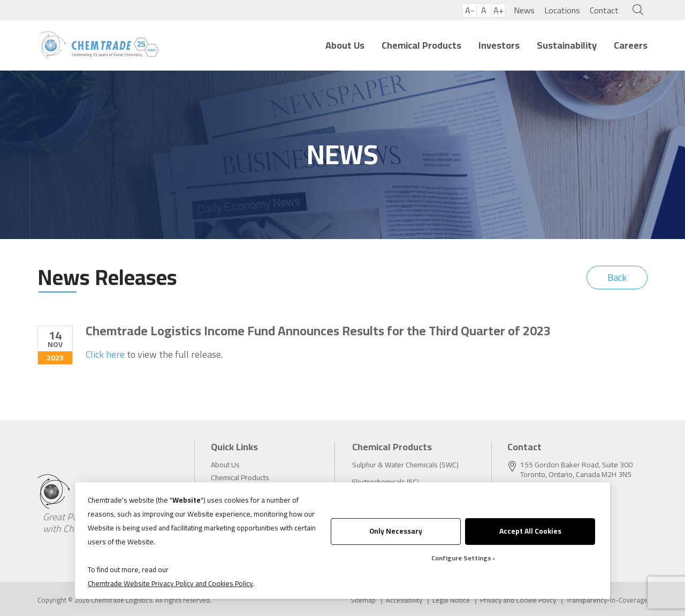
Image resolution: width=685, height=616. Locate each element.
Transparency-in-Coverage (607, 600)
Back (617, 277)
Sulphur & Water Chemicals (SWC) (405, 465)
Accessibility (404, 600)
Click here (105, 355)
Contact (604, 10)
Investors (499, 45)
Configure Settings (461, 558)
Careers (631, 45)
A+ (498, 10)
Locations (562, 10)
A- (470, 10)
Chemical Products (421, 45)
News (524, 10)
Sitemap (363, 600)
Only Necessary (396, 531)
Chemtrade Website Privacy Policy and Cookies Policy (170, 583)
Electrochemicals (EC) (386, 482)
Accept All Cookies (530, 531)
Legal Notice (451, 600)
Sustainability (567, 45)
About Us (345, 45)
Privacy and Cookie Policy (518, 600)
